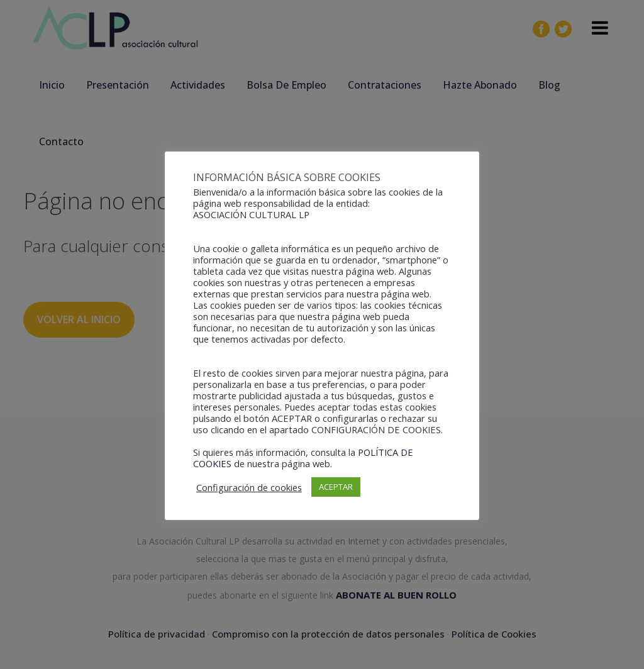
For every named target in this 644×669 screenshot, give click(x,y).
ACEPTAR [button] (336, 487)
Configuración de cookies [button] (249, 487)
